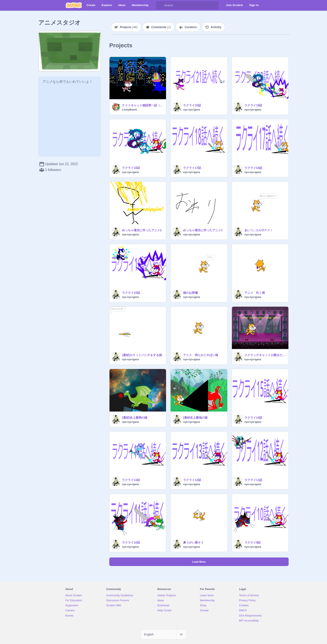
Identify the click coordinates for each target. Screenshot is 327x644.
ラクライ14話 (253, 418)
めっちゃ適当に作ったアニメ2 (142, 230)
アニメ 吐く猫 (255, 293)
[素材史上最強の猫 (195, 418)
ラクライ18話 (131, 168)
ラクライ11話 (253, 480)
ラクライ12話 (192, 480)
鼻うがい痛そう (193, 542)
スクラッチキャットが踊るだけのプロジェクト (265, 355)
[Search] (160, 5)
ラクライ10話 (131, 542)
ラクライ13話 (131, 480)
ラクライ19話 (253, 105)
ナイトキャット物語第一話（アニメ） (143, 105)
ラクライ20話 (192, 105)
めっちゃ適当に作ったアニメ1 (203, 230)
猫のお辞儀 (190, 293)
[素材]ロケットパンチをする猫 (142, 355)
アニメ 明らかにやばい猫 (201, 355)
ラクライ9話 (253, 542)
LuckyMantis (130, 110)
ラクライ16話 (253, 168)
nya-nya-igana (192, 110)
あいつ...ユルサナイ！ (259, 230)
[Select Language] (163, 634)
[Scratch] (74, 5)
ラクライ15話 (131, 293)
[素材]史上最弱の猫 (135, 418)
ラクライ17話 (192, 168)
